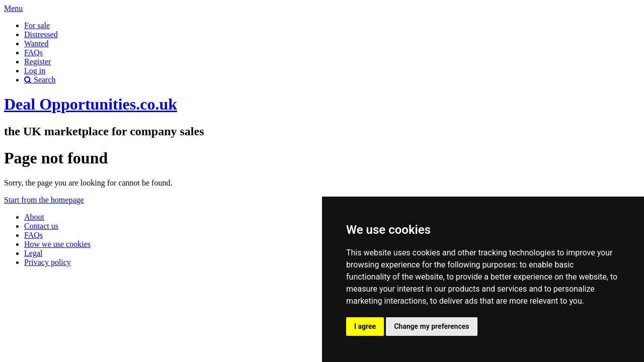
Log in (35, 71)
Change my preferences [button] (431, 326)
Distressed (41, 34)
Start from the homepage (44, 200)
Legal (33, 253)
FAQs (33, 53)
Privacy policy (48, 262)
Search (40, 80)
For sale (37, 25)
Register (37, 62)
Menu (13, 8)
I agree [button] (365, 326)
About (34, 217)
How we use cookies (57, 244)
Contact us (41, 226)
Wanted (36, 43)
